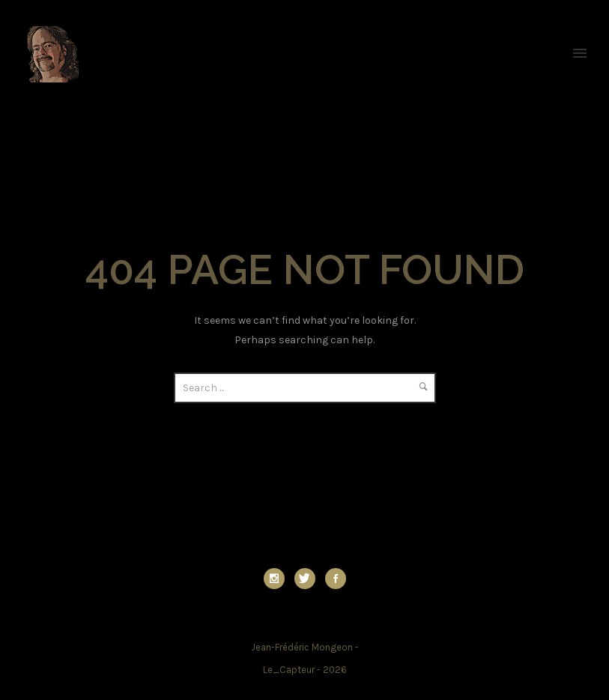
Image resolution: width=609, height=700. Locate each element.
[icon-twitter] (309, 579)
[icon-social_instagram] (278, 579)
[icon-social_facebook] (336, 579)
